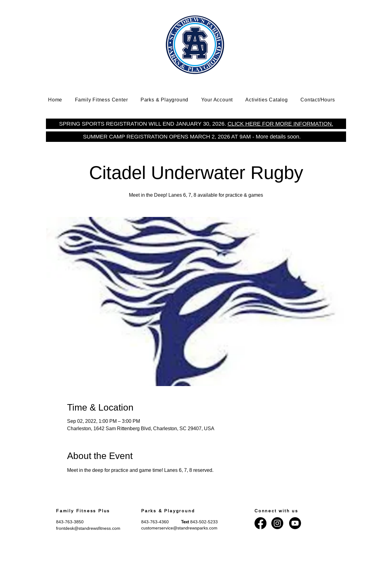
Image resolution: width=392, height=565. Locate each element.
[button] (106, 100)
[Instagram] (277, 523)
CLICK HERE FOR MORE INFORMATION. (280, 124)
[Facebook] (260, 523)
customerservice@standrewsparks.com (179, 528)
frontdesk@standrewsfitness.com (88, 528)
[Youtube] (295, 523)
